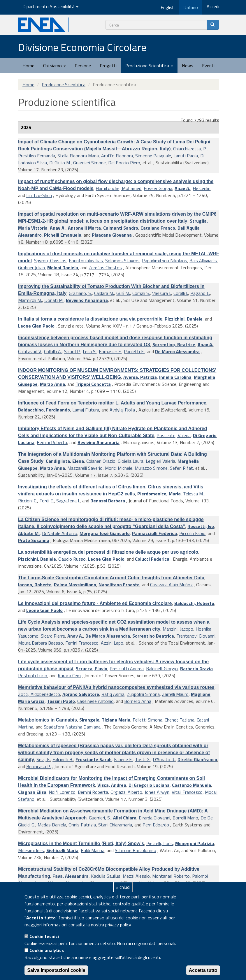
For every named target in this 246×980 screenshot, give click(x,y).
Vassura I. (162, 293)
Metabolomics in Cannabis (48, 720)
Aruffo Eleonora (117, 156)
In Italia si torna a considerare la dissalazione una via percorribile (90, 319)
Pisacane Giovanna (112, 235)
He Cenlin (202, 188)
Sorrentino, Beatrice (174, 344)
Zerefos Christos (105, 268)
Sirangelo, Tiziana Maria (105, 720)
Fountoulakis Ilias (86, 261)
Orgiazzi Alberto (126, 792)
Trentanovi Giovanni (196, 636)
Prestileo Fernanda (37, 156)
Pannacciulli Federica (154, 533)
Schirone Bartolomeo (136, 850)
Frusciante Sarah (94, 759)
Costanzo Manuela (191, 785)
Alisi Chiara (125, 818)
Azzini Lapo (112, 643)
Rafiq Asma (113, 694)
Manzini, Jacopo (178, 629)
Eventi (208, 66)
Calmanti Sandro (121, 228)
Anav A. (182, 188)
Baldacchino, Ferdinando (44, 410)
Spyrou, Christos (50, 261)
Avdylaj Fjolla (122, 410)
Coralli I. (181, 293)
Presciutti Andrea (127, 668)
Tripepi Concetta (93, 384)
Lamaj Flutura (86, 410)
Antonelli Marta (84, 228)
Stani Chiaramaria (115, 825)
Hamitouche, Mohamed (118, 188)
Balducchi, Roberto (194, 603)
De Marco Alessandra (177, 351)
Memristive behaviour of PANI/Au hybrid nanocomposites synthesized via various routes (116, 687)
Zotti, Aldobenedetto (39, 694)
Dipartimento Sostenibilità (50, 6)
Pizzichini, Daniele (184, 319)
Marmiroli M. (30, 300)
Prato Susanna (34, 540)
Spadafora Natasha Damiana (72, 727)
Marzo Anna (52, 384)
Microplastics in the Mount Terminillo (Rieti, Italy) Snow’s (81, 843)
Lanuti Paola (186, 156)
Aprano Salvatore (81, 694)
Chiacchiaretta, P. (190, 149)
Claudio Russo (72, 559)
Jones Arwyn (157, 792)
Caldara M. (104, 293)
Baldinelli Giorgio (162, 668)
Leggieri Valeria (160, 461)
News (188, 66)
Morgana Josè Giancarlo (105, 533)
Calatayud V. (30, 351)
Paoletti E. (134, 351)
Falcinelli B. (63, 759)
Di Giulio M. (60, 163)
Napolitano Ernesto (119, 585)
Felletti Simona (147, 720)
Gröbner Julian (31, 268)
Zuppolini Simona (143, 694)
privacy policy (118, 925)
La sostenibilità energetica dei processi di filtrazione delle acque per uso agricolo (108, 552)
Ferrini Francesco (82, 643)
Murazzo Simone (151, 468)
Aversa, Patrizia (140, 377)
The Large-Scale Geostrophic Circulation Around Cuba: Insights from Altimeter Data (111, 578)
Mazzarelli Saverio (85, 468)
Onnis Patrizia (82, 825)
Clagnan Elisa (32, 792)
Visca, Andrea (112, 785)
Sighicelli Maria (62, 850)
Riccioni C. (28, 501)
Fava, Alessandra (71, 876)
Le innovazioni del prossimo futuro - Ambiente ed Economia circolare (95, 603)
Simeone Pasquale (153, 156)
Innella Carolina (175, 377)
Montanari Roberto (171, 876)
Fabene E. (123, 759)
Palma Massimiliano (75, 585)
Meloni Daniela (63, 268)
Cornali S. (141, 293)
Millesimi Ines (31, 850)
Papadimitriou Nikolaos (165, 261)
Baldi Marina (93, 850)
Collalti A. (53, 351)
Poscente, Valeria (174, 435)
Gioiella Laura (131, 461)
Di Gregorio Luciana (149, 785)
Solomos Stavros (122, 261)
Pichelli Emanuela (63, 235)
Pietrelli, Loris (160, 843)
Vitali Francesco (187, 792)
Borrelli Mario (185, 818)
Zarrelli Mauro (175, 694)
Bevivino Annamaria (87, 300)
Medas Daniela (52, 825)
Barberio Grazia (196, 668)
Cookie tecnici (44, 936)
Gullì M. (123, 293)
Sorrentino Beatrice (153, 636)
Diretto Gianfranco (197, 759)
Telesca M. (193, 494)
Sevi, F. (43, 759)
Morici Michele (119, 468)
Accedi (213, 6)
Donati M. (54, 300)
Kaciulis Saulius (106, 876)
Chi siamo (55, 66)
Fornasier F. (110, 351)
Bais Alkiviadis (203, 261)
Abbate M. (29, 533)
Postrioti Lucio (33, 675)
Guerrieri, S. (100, 818)
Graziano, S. (80, 293)
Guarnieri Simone (89, 163)
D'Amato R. (164, 759)
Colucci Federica (152, 559)
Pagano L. (200, 293)
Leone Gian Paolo (36, 326)
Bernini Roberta (52, 442)
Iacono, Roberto (35, 585)
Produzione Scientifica (149, 66)
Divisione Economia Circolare (82, 47)
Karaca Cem (69, 675)
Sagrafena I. (68, 501)
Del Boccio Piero (124, 163)
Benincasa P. (38, 766)
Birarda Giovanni (154, 818)
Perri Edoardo (156, 825)
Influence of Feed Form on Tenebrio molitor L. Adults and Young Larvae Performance (112, 403)
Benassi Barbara (108, 501)
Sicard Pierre (53, 636)
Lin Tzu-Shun (39, 195)
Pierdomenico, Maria (159, 494)
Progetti (108, 66)
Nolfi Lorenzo (62, 792)
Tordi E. (47, 501)
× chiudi (123, 887)
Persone (83, 66)
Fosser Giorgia (158, 188)
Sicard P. (72, 351)
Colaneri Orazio (101, 461)
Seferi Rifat (181, 468)
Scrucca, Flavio (92, 668)
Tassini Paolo (61, 701)
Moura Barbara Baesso (41, 643)
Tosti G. (143, 759)
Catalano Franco (158, 228)
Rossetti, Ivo (201, 526)
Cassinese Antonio (95, 701)
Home (28, 66)
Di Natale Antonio (60, 533)
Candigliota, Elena (65, 461)
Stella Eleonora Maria (78, 156)
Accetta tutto (203, 970)
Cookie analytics (47, 950)
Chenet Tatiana (180, 720)
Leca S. (90, 351)
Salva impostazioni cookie (56, 970)
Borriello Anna (138, 701)
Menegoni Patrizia (195, 843)
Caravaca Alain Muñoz (171, 585)
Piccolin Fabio (192, 533)
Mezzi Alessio (136, 876)
